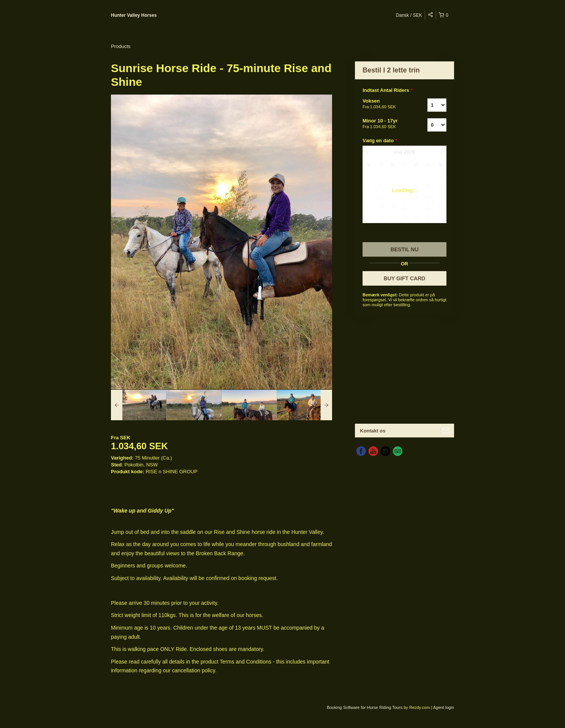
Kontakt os (373, 431)
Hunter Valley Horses (134, 15)
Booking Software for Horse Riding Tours (365, 707)
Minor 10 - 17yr (385, 124)
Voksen (385, 104)
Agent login (444, 707)
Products (121, 46)
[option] (139, 405)
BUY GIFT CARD (404, 278)
